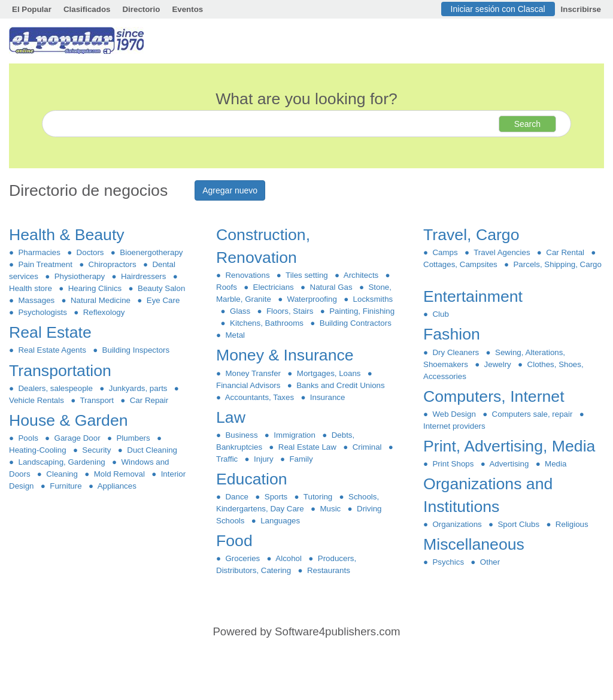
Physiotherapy (79, 276)
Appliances (117, 486)
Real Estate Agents (52, 350)
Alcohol (289, 558)
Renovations (248, 275)
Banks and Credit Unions (341, 385)
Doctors (90, 252)
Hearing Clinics (95, 288)
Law (233, 417)
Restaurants (329, 570)
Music (330, 509)
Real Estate (52, 332)
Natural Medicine (101, 300)
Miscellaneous (476, 544)
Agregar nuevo (230, 190)
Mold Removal (119, 474)
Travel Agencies (502, 252)
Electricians (273, 287)
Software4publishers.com (337, 631)
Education (254, 479)
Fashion (454, 334)
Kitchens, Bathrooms (267, 323)
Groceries (243, 558)
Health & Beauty (69, 235)
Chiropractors (112, 264)
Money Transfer (253, 373)
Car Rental (565, 252)
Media (556, 464)
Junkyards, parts (138, 388)
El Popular (32, 9)
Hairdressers (143, 276)
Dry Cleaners (456, 352)
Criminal (367, 447)
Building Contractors (355, 323)
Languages (280, 521)
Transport (97, 400)
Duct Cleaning (152, 450)
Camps (445, 252)
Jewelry (497, 364)
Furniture (66, 486)
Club (441, 314)
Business (242, 435)
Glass (240, 311)
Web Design (454, 414)
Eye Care (163, 300)
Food (236, 541)
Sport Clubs (518, 524)
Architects (361, 275)
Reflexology (104, 312)
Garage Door (77, 438)
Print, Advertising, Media (512, 446)
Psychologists (43, 312)
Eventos (187, 9)
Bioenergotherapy (151, 252)
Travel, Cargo (474, 235)
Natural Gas (331, 287)
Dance (237, 497)
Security (97, 450)
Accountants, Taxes (260, 397)
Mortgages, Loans (329, 373)
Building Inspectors (136, 350)
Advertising (509, 464)
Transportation (62, 371)
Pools (28, 438)
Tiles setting (307, 275)
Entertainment (475, 296)
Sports (276, 497)
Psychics (448, 562)
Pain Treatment (45, 264)
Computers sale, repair (532, 414)
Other (490, 562)
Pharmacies (39, 252)
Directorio (141, 9)
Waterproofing (312, 299)
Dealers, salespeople (55, 388)
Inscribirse (581, 9)
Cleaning (62, 474)
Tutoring (318, 497)
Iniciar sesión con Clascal (498, 9)
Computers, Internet (496, 396)
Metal (235, 335)
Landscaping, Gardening (62, 462)
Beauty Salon (162, 288)
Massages (37, 300)
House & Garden (71, 420)
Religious (572, 524)
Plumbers (133, 438)
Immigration (295, 435)
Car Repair (149, 400)
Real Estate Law (307, 447)
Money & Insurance (287, 355)
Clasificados (87, 9)
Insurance (327, 397)
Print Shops (453, 464)
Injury (264, 459)
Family (301, 459)
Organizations (457, 524)
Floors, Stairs (290, 311)
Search (527, 124)
